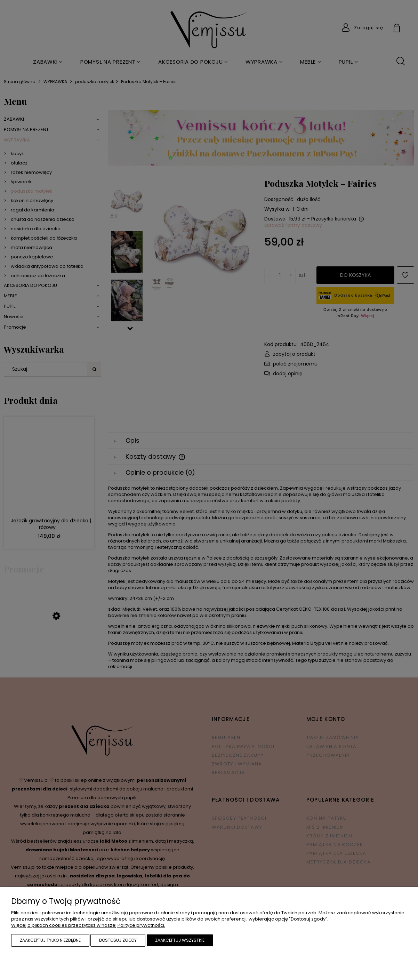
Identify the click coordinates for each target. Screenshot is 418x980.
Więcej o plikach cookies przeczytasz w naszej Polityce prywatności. (88, 925)
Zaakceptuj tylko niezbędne (50, 940)
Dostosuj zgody (118, 940)
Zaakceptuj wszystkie (180, 940)
